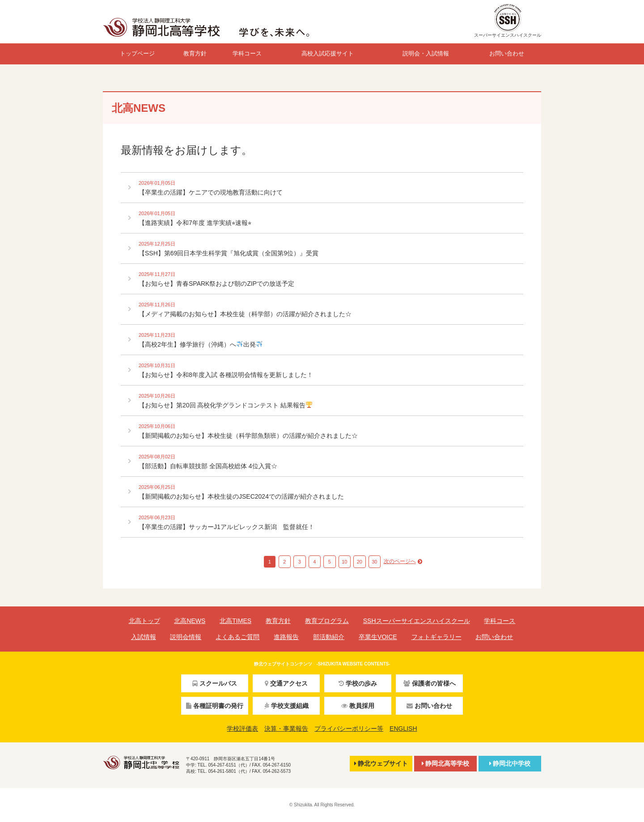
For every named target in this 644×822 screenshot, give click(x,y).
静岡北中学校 (510, 763)
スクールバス (215, 683)
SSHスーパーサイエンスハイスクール (417, 621)
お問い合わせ (507, 53)
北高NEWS (190, 621)
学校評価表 (242, 729)
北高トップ (144, 621)
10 (344, 562)
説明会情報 (186, 637)
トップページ (137, 53)
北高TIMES (235, 621)
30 (374, 562)
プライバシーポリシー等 (349, 729)
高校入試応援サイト (328, 53)
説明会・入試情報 (426, 53)
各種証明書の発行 (215, 706)
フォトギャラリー (436, 637)
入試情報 (144, 637)
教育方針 (195, 53)
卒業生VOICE (378, 637)
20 (360, 562)
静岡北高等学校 (445, 763)
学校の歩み (358, 683)
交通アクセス (286, 683)
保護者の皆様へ (430, 683)
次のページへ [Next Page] (400, 561)
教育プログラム (327, 621)
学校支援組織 (286, 706)
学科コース (247, 53)
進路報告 (286, 637)
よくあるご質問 (237, 637)
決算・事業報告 (286, 729)
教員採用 (358, 706)
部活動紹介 (329, 637)
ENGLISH (403, 729)
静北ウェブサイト (381, 763)
